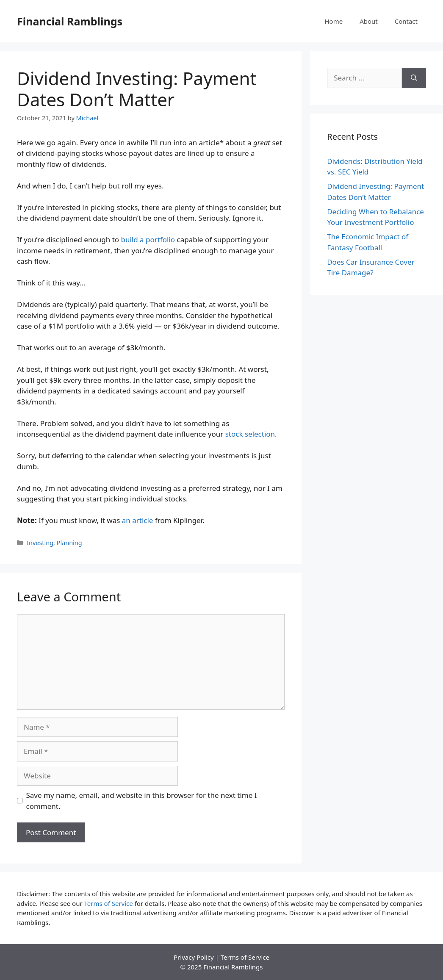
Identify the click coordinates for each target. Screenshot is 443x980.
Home (334, 21)
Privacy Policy (194, 957)
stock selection (250, 434)
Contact (406, 21)
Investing (40, 543)
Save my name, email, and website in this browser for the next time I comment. (142, 801)
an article (138, 520)
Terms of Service (109, 903)
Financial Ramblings (70, 21)
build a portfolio (148, 239)
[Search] (414, 78)
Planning (69, 543)
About (369, 21)
